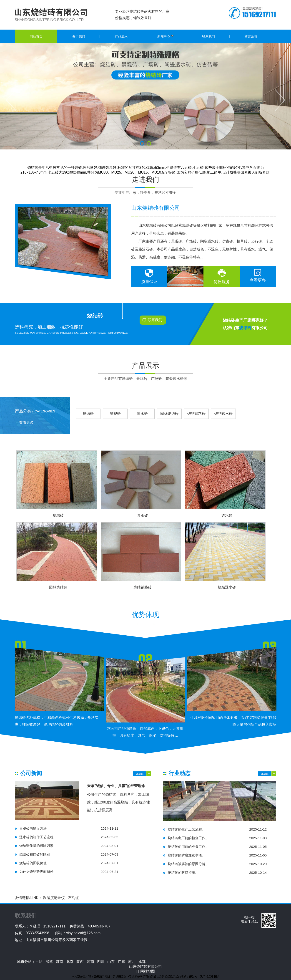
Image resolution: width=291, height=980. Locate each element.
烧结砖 (88, 414)
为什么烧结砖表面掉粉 (69, 872)
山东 (111, 962)
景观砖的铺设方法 (69, 828)
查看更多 (258, 280)
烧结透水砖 (223, 414)
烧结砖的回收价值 (69, 863)
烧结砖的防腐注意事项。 (217, 855)
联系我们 (155, 320)
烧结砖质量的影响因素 (69, 846)
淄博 (49, 962)
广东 (121, 962)
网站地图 (148, 971)
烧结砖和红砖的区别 (69, 854)
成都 (142, 962)
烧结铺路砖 (196, 414)
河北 (132, 962)
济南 (60, 962)
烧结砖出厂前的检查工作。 (217, 838)
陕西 (80, 962)
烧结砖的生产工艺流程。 (217, 829)
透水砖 (142, 414)
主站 (39, 962)
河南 (90, 962)
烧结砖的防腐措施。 (217, 873)
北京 (70, 962)
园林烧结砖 (169, 414)
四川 (101, 962)
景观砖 (115, 414)
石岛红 (73, 898)
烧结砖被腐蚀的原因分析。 (217, 864)
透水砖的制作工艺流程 (69, 837)
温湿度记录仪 (54, 898)
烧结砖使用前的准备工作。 (217, 847)
